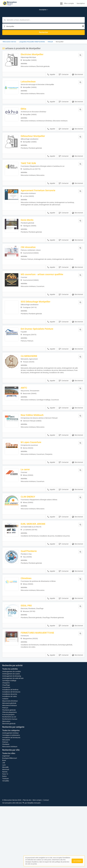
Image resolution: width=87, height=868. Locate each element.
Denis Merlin (30, 210)
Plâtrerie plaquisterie (9, 784)
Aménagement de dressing (12, 747)
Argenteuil (6, 828)
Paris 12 (5, 846)
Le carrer (28, 474)
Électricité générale (9, 796)
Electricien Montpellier (35, 37)
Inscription (81, 3)
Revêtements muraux (10, 791)
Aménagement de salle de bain (13, 749)
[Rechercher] (72, 14)
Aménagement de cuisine (11, 745)
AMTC (27, 388)
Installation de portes (10, 765)
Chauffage (6, 756)
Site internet (77, 58)
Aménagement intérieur (10, 805)
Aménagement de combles (12, 742)
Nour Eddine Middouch (35, 416)
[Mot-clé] (26, 14)
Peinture (5, 780)
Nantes (5, 844)
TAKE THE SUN (31, 151)
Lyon (4, 837)
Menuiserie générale (9, 775)
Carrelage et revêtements (11, 807)
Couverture (6, 758)
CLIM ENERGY (31, 503)
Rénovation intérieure (10, 819)
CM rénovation (31, 238)
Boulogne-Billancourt (10, 830)
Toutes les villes (9, 825)
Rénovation (6, 793)
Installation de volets (10, 767)
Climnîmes (29, 589)
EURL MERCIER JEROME (36, 531)
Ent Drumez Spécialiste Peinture (40, 325)
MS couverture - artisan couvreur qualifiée (45, 268)
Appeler (51, 58)
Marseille (5, 839)
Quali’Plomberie (32, 561)
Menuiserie (6, 812)
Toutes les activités (10, 740)
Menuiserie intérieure (10, 777)
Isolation (5, 771)
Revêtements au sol (9, 789)
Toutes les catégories (11, 802)
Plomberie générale (9, 782)
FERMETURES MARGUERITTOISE (41, 647)
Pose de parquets (8, 786)
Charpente (6, 754)
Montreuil (6, 841)
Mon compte (69, 3)
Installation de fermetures (11, 763)
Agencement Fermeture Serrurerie (41, 180)
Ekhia (27, 94)
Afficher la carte (44, 701)
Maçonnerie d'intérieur (10, 773)
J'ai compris (77, 861)
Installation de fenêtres (10, 760)
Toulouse (5, 850)
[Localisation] (55, 14)
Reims (4, 848)
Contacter (64, 58)
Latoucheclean (31, 65)
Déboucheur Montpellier (36, 123)
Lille (4, 835)
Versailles (6, 853)
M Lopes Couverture (34, 445)
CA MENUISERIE (32, 354)
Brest (4, 832)
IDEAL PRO (29, 618)
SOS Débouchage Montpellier (39, 296)
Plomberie (6, 816)
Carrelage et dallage (9, 751)
